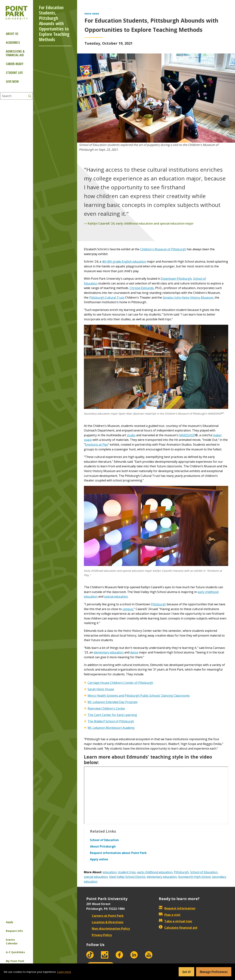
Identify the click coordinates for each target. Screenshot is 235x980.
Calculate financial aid (178, 928)
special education (116, 596)
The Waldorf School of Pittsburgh (111, 721)
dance (134, 652)
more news (92, 14)
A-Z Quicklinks (15, 952)
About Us (12, 34)
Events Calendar (12, 942)
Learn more (64, 972)
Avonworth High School (194, 877)
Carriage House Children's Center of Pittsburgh (120, 683)
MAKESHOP (187, 435)
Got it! (186, 972)
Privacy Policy (99, 935)
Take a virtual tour (176, 921)
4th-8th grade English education (124, 261)
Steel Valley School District (127, 877)
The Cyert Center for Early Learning (112, 715)
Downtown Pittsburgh (176, 279)
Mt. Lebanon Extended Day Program (113, 702)
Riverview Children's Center (106, 708)
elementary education (109, 652)
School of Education (204, 872)
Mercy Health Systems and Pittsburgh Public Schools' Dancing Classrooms (139, 696)
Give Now (12, 81)
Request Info (14, 931)
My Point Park (15, 961)
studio (131, 435)
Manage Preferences (214, 972)
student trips (127, 872)
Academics (13, 43)
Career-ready (15, 64)
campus (128, 609)
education (110, 872)
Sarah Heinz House (101, 689)
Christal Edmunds (142, 288)
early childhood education (155, 872)
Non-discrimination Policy (108, 929)
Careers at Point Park (105, 916)
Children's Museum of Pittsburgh (163, 249)
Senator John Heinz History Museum (188, 298)
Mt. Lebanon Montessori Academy (111, 728)
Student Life (14, 73)
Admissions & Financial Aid (15, 53)
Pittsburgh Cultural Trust (107, 298)
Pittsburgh (159, 604)
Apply (10, 922)
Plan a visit (170, 915)
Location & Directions (105, 922)
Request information (177, 908)
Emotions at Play (96, 445)
